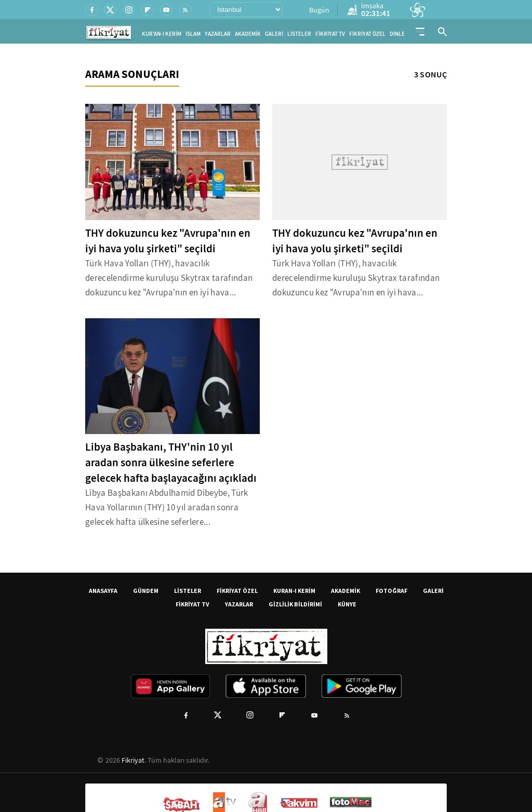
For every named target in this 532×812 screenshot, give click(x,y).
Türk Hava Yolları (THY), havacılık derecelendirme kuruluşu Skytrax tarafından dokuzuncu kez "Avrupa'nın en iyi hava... (169, 278)
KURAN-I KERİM (294, 591)
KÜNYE (347, 604)
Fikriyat (133, 760)
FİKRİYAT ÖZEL (367, 34)
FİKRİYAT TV (330, 34)
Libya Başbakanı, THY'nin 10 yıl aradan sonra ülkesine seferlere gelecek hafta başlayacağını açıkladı (171, 463)
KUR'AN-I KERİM (162, 34)
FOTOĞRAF (391, 591)
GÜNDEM (146, 591)
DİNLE (397, 34)
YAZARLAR (218, 34)
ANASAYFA (103, 591)
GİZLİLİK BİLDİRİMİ (295, 604)
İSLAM (193, 34)
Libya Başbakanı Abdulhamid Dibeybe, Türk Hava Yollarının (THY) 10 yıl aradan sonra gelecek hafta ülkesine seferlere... (167, 508)
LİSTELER (299, 34)
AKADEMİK (248, 34)
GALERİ (274, 34)
